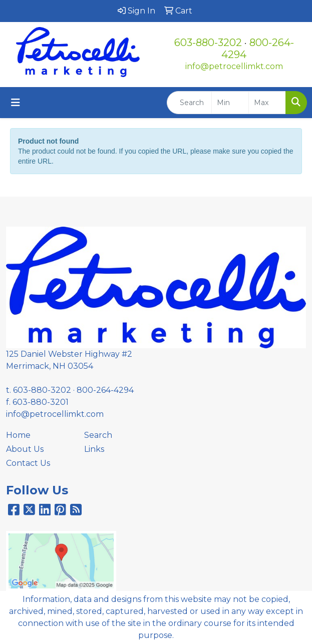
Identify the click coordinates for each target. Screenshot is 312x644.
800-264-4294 (105, 390)
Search (98, 435)
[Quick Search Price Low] (230, 103)
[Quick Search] (189, 103)
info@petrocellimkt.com (234, 66)
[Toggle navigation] (16, 103)
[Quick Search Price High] (267, 103)
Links (94, 449)
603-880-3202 (208, 43)
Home (18, 435)
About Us (25, 449)
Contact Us (28, 463)
